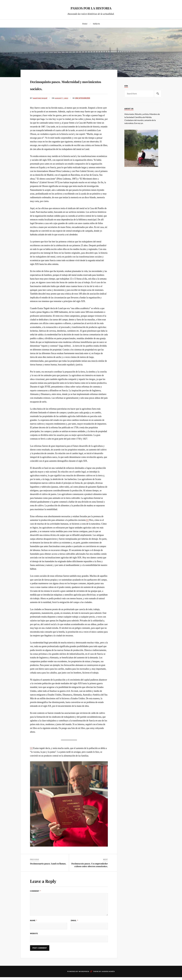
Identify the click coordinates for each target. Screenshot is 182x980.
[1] (87, 527)
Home (85, 24)
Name (33, 928)
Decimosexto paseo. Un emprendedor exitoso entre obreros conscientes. (90, 872)
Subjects (96, 24)
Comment (35, 898)
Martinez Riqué (41, 105)
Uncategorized (85, 105)
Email (74, 928)
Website (34, 942)
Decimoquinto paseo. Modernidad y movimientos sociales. (64, 88)
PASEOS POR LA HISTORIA (91, 7)
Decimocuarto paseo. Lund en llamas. (48, 871)
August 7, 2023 (63, 105)
